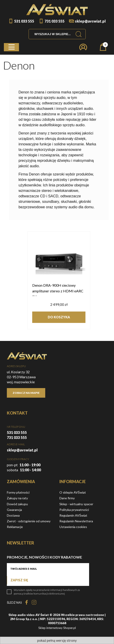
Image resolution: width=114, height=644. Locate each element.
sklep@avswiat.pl (90, 21)
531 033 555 (24, 21)
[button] (11, 47)
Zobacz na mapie (26, 393)
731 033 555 (54, 21)
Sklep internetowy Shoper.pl (57, 628)
